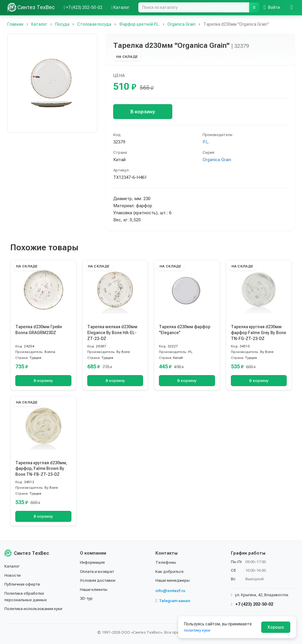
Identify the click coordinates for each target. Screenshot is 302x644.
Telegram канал (173, 601)
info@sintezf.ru (170, 591)
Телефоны (166, 562)
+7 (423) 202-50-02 (252, 604)
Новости (13, 575)
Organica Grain (217, 160)
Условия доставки (98, 580)
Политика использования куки (34, 609)
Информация (93, 562)
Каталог (12, 566)
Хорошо (276, 627)
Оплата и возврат (97, 571)
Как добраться (170, 571)
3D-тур (87, 598)
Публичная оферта (23, 584)
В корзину (143, 112)
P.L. (206, 142)
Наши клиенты (94, 589)
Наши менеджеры (173, 580)
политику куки (197, 630)
